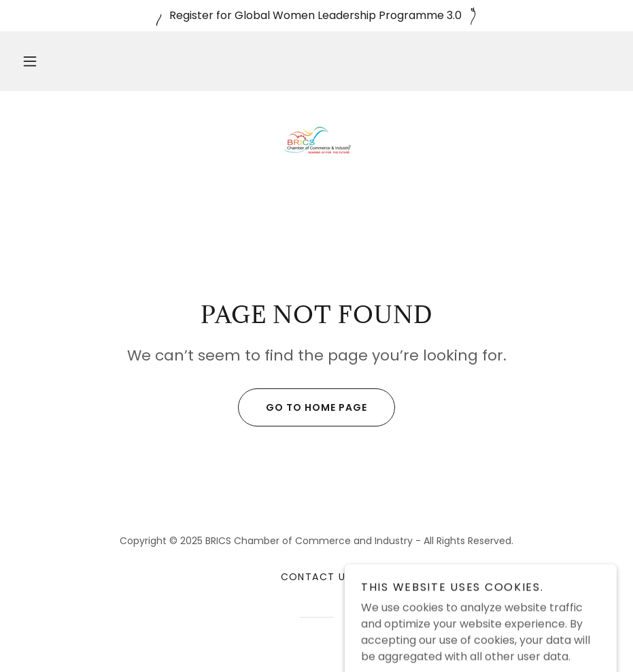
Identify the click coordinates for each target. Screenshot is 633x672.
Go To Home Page (303, 407)
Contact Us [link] (317, 577)
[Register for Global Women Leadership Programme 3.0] (316, 16)
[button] (30, 61)
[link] (316, 140)
